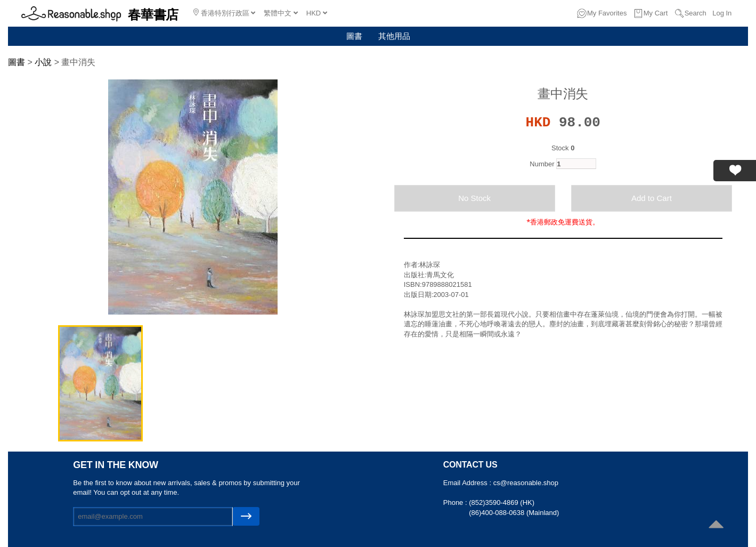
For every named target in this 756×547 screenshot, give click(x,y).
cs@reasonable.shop (526, 483)
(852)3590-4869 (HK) (502, 502)
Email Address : (468, 483)
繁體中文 (281, 13)
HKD (317, 13)
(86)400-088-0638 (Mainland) (514, 513)
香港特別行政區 (224, 13)
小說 (43, 62)
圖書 (354, 36)
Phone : (456, 502)
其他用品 (394, 36)
